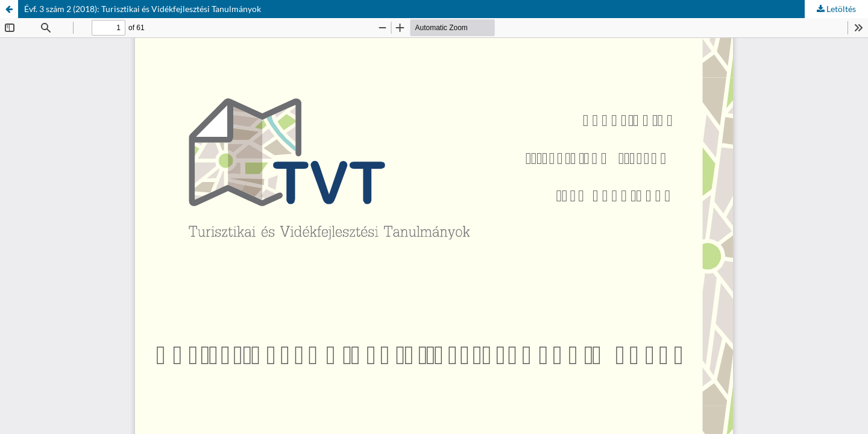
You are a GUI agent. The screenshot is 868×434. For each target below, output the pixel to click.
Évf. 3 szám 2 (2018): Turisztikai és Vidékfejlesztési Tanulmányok (143, 9)
